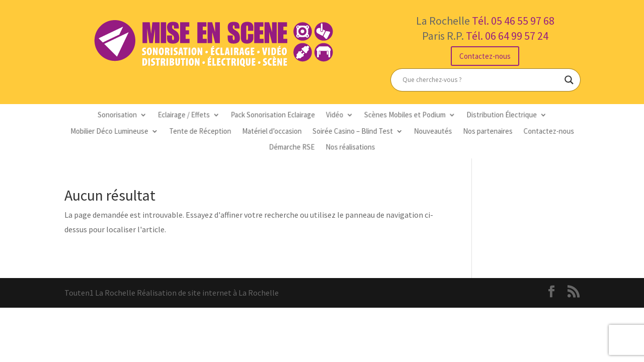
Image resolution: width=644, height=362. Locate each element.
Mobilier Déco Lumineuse (129, 131)
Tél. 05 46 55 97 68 (513, 21)
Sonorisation (136, 117)
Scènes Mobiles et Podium (397, 117)
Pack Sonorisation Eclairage (277, 117)
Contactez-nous (485, 56)
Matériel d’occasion (276, 131)
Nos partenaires (472, 131)
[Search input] (481, 80)
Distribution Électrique (485, 117)
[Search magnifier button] (569, 80)
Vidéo (333, 117)
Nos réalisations (348, 146)
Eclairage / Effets (196, 117)
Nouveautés (422, 131)
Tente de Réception (211, 131)
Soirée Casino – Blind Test (350, 131)
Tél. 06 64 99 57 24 (507, 36)
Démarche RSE (294, 146)
